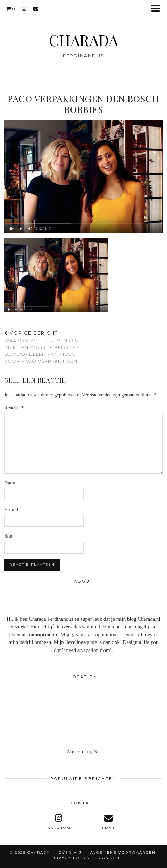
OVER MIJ (70, 853)
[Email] (36, 9)
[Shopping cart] (11, 9)
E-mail (11, 509)
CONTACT (110, 858)
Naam (10, 483)
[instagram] (24, 9)
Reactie (14, 408)
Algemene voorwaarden (123, 853)
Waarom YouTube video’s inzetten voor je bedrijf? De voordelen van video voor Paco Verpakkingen (44, 347)
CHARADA (83, 40)
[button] (158, 9)
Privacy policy (70, 858)
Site (8, 536)
